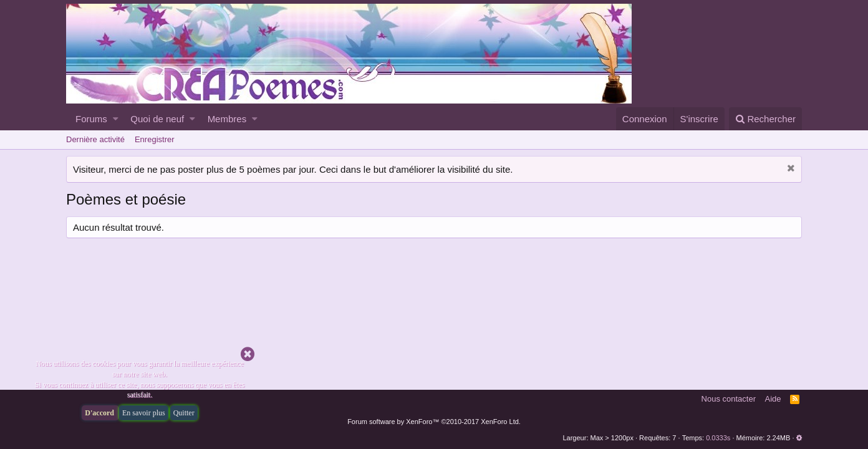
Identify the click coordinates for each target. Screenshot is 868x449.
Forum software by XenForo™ (434, 422)
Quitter (184, 413)
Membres (227, 119)
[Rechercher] (765, 119)
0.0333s (718, 438)
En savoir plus (144, 413)
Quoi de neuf (157, 119)
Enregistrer (155, 139)
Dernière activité (95, 139)
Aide (773, 399)
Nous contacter (729, 399)
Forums (91, 119)
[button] (116, 119)
